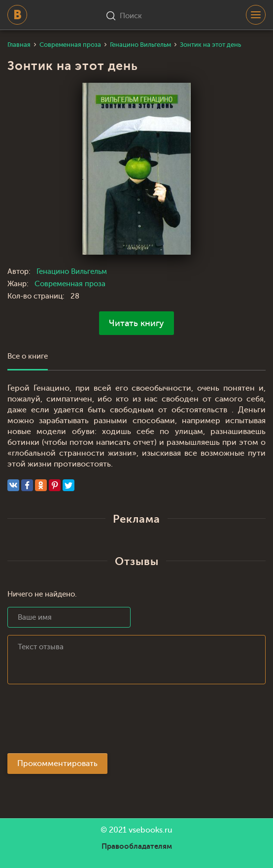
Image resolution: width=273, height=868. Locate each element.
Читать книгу (136, 323)
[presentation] (82, 722)
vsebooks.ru (151, 830)
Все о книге (28, 356)
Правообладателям (137, 846)
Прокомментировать (57, 764)
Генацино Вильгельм (72, 272)
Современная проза (70, 284)
